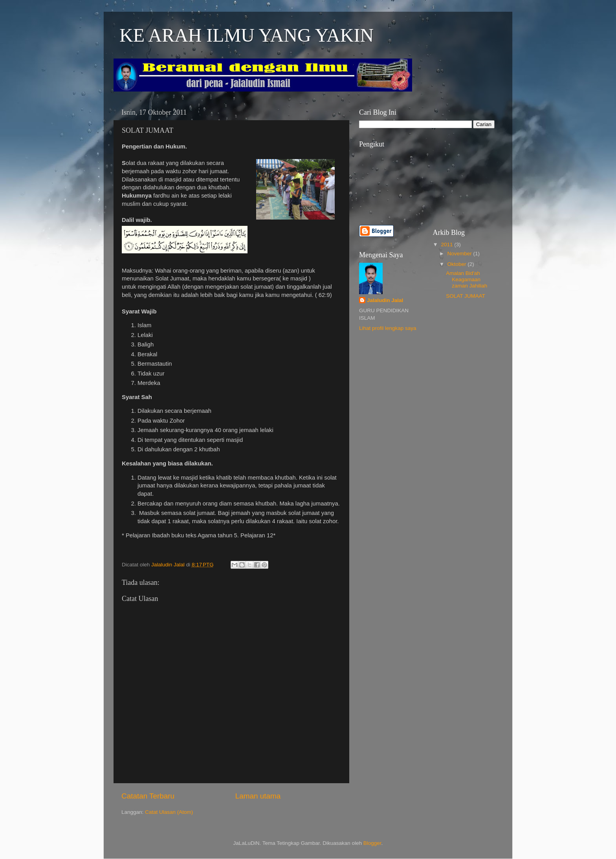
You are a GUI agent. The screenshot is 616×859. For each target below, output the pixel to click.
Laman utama (258, 796)
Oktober (458, 264)
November (460, 254)
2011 (447, 245)
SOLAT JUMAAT (466, 296)
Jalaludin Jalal (385, 300)
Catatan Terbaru (148, 796)
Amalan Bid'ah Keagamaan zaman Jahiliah (467, 279)
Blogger (372, 843)
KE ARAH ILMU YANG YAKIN (247, 35)
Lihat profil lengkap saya (388, 328)
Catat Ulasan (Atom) (169, 812)
